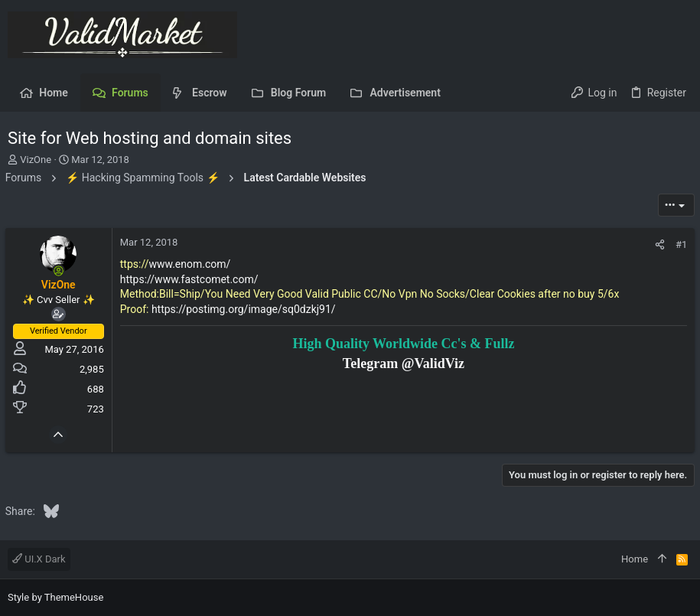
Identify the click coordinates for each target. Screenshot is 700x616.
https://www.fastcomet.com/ (192, 279)
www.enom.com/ (192, 264)
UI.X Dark (39, 559)
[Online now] (61, 271)
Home (635, 559)
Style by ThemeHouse (55, 597)
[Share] (658, 244)
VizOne (36, 160)
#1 (679, 244)
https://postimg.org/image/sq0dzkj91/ (246, 309)
